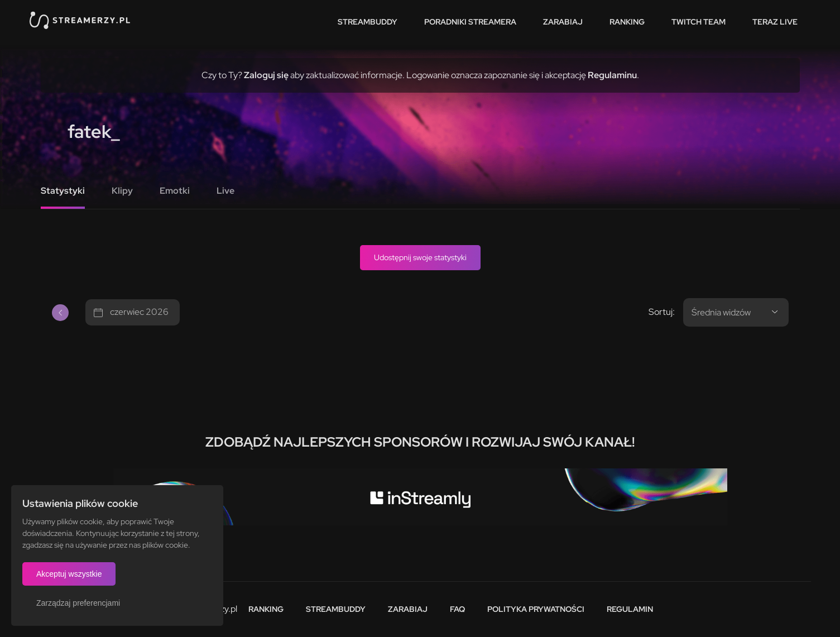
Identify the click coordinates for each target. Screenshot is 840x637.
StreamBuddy (368, 22)
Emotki (175, 191)
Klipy (122, 191)
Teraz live (775, 22)
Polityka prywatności (536, 609)
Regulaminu (612, 75)
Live (225, 191)
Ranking (627, 22)
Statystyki (63, 191)
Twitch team (699, 22)
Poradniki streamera (470, 22)
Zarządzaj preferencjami (78, 603)
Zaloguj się (266, 75)
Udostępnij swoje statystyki (420, 257)
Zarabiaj (563, 22)
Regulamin (630, 609)
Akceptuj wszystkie (69, 574)
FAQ (457, 609)
